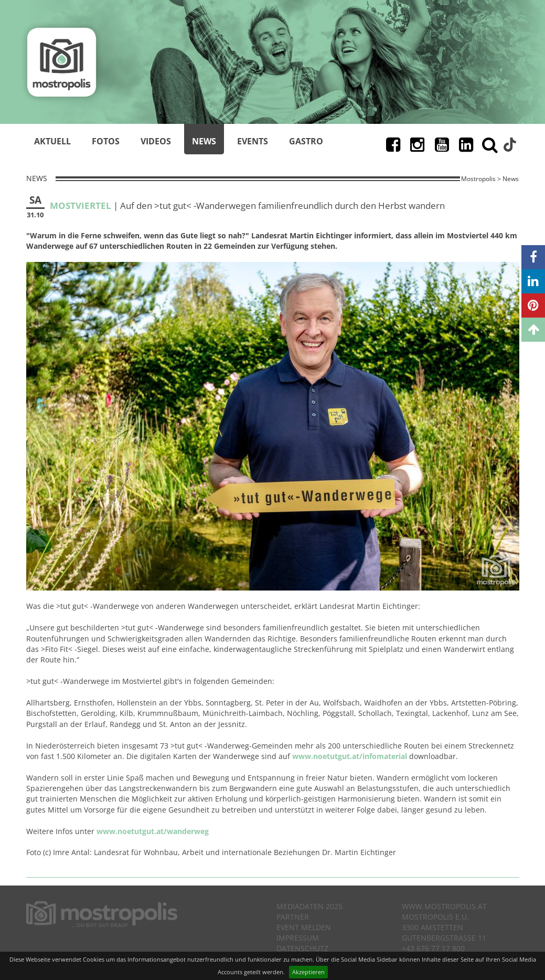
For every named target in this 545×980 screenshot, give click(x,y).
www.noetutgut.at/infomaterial (350, 756)
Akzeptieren (308, 972)
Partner (293, 917)
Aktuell (52, 141)
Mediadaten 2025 (309, 906)
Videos (156, 141)
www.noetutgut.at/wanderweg (153, 831)
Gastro (306, 141)
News (204, 141)
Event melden (304, 927)
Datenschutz (302, 948)
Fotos (106, 141)
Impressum (298, 938)
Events (253, 141)
